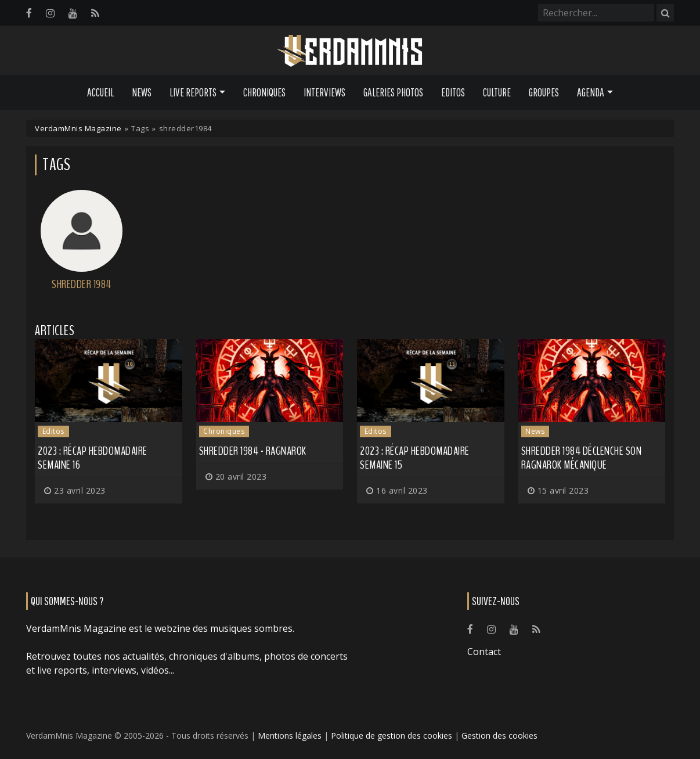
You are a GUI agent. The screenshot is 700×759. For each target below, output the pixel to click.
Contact (484, 652)
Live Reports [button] (193, 92)
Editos (453, 92)
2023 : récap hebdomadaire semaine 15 (415, 458)
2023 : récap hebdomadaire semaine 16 (93, 458)
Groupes (544, 92)
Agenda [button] (591, 92)
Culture (497, 92)
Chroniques (264, 92)
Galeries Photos (393, 92)
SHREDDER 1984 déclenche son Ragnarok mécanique (582, 458)
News (142, 92)
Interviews (324, 92)
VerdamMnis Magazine (78, 128)
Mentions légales (290, 735)
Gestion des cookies (499, 735)
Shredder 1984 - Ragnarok (253, 451)
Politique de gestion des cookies (392, 735)
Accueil (100, 92)
